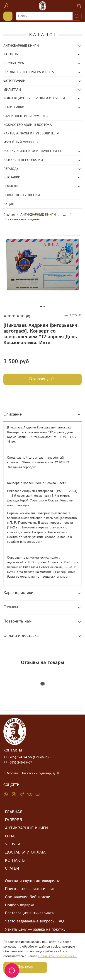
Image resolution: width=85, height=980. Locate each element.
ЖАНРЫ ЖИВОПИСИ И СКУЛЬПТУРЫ (32, 151)
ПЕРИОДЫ (11, 169)
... (64, 215)
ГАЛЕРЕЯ (13, 820)
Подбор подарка (20, 905)
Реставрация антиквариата (29, 913)
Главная (9, 215)
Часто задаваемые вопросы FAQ (35, 921)
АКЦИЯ (9, 204)
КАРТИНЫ (11, 54)
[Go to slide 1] (41, 306)
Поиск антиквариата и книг (30, 889)
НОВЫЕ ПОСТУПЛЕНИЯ (22, 195)
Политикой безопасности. (58, 956)
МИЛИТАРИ (12, 90)
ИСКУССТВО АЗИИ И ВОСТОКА (28, 125)
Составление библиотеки (28, 897)
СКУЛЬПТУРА (14, 63)
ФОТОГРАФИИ (14, 81)
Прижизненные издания (21, 219)
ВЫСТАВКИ (12, 178)
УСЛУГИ (13, 844)
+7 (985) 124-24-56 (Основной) (27, 757)
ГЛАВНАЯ (14, 812)
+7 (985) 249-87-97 (18, 763)
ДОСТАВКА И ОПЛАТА (25, 852)
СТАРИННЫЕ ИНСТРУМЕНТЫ (26, 116)
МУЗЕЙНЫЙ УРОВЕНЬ (21, 142)
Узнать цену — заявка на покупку (35, 929)
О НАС (11, 836)
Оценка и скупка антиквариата (33, 881)
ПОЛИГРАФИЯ (14, 107)
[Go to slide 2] (44, 306)
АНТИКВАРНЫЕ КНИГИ (38, 215)
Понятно (25, 967)
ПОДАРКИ (11, 186)
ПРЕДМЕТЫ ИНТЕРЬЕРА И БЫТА (29, 72)
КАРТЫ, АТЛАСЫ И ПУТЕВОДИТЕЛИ (31, 134)
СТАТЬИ (12, 868)
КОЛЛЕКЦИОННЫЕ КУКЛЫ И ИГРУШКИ (34, 98)
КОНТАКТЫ (15, 861)
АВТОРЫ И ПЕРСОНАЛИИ (23, 160)
